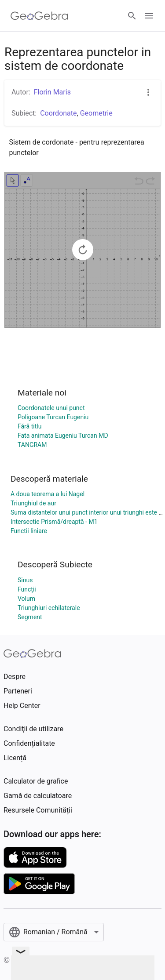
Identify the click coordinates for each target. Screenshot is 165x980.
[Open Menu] (149, 16)
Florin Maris (52, 92)
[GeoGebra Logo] (39, 16)
